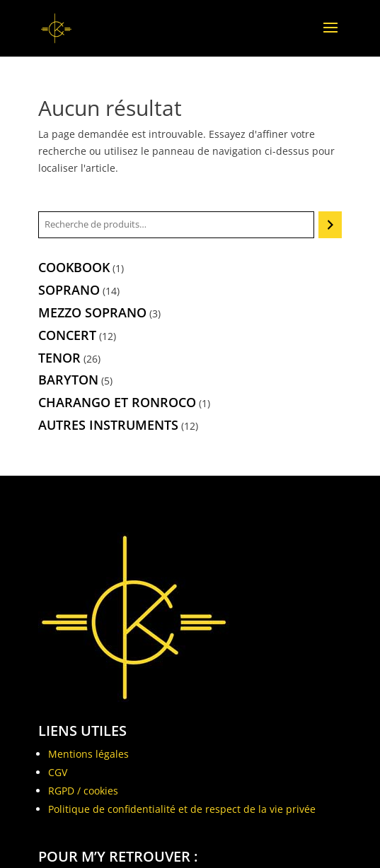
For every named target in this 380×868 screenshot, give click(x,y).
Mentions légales (88, 754)
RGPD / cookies (83, 791)
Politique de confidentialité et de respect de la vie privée (182, 809)
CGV (58, 772)
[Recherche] (330, 225)
